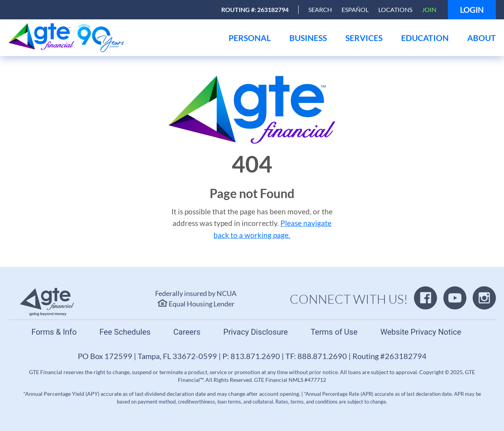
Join (429, 9)
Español (355, 9)
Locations (395, 9)
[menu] (250, 38)
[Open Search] (320, 10)
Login (472, 10)
